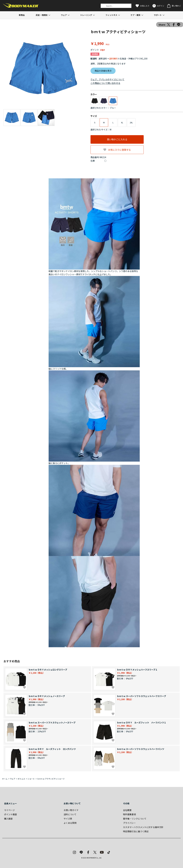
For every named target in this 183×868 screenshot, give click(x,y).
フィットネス (111, 15)
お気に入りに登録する (120, 150)
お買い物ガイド (71, 810)
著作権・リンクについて (135, 819)
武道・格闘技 (42, 15)
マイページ (9, 810)
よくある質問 (70, 823)
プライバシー (129, 823)
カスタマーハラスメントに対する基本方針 (143, 827)
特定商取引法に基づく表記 (136, 831)
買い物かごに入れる (117, 139)
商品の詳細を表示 (103, 71)
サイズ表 (68, 819)
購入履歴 (8, 819)
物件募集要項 (129, 814)
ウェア (64, 15)
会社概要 (127, 810)
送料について (70, 814)
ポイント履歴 (10, 814)
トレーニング (86, 15)
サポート (158, 15)
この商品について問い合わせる (105, 83)
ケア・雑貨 (136, 15)
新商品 (22, 15)
